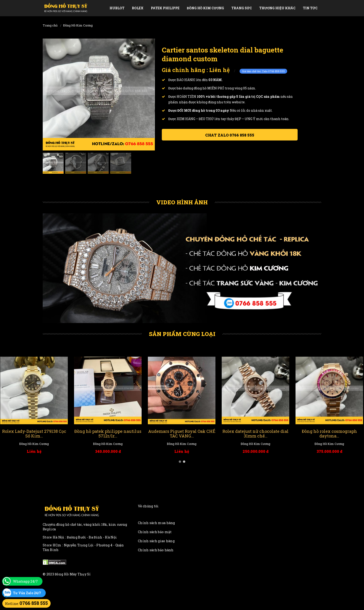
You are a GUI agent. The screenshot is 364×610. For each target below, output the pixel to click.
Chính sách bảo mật (155, 532)
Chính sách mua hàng (156, 523)
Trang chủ (50, 25)
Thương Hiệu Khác (277, 8)
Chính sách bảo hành (156, 550)
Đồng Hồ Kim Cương (205, 8)
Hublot (117, 8)
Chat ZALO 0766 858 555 (230, 135)
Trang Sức (242, 8)
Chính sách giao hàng (156, 541)
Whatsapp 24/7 (25, 581)
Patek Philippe (165, 8)
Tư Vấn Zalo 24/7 (27, 593)
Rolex (138, 8)
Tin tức (310, 8)
